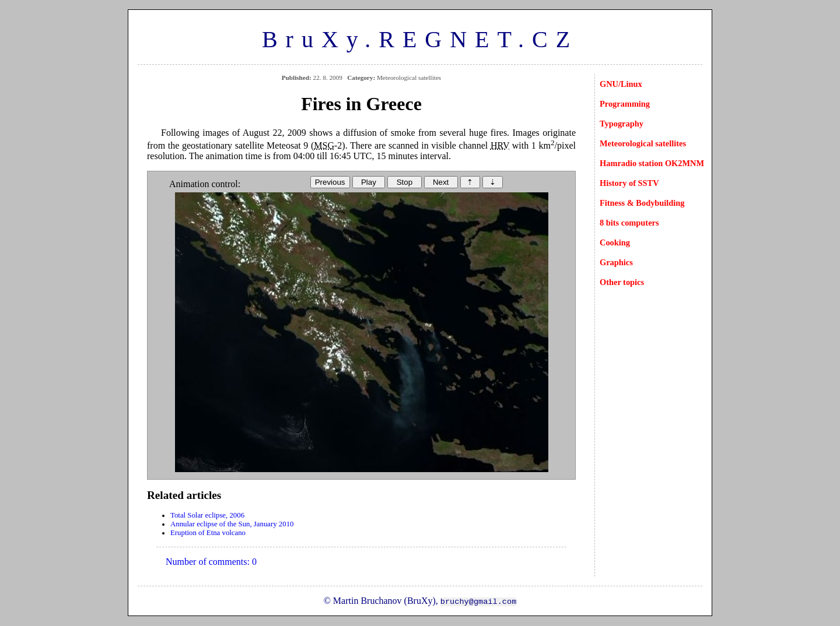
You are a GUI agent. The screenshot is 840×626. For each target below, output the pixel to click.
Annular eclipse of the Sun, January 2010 (232, 524)
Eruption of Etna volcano (208, 533)
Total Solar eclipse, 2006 (207, 515)
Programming (625, 104)
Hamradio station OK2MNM (652, 163)
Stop (404, 182)
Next (441, 182)
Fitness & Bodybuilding (642, 203)
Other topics (622, 282)
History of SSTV (629, 183)
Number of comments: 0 (211, 562)
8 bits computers (629, 223)
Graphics (616, 262)
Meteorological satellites (643, 143)
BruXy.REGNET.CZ (420, 39)
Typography (622, 124)
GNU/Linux (621, 84)
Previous (330, 182)
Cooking (615, 242)
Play (369, 182)
